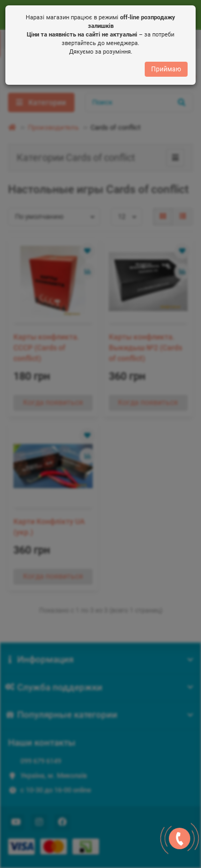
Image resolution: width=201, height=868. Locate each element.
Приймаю (166, 72)
